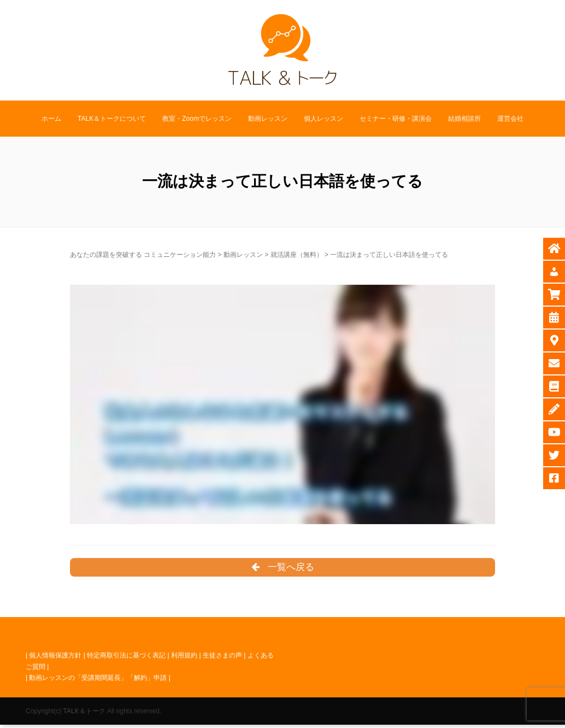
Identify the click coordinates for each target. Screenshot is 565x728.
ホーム (51, 119)
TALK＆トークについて (112, 119)
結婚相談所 (464, 119)
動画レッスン (268, 119)
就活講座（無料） (297, 255)
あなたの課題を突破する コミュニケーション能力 (143, 255)
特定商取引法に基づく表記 (126, 659)
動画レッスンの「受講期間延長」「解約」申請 (98, 681)
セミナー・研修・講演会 (396, 119)
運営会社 (510, 119)
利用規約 (184, 659)
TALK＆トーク (84, 714)
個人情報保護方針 (55, 659)
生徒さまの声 (222, 659)
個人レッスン (323, 119)
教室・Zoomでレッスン (197, 119)
